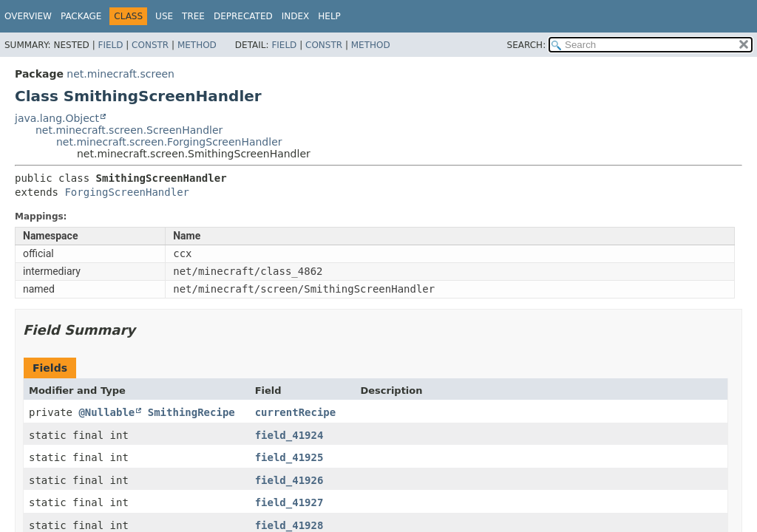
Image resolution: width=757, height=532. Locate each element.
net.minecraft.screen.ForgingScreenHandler (169, 142)
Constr (150, 45)
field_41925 (289, 457)
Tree (193, 16)
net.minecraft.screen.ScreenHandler (129, 130)
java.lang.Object (57, 118)
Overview (28, 16)
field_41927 (289, 502)
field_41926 (289, 480)
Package (81, 16)
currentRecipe (296, 412)
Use (164, 16)
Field (110, 45)
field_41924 (289, 435)
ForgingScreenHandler (127, 192)
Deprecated (243, 16)
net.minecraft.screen (120, 74)
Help (329, 16)
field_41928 (289, 525)
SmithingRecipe (191, 412)
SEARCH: (527, 45)
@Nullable (106, 412)
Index (296, 16)
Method (197, 45)
